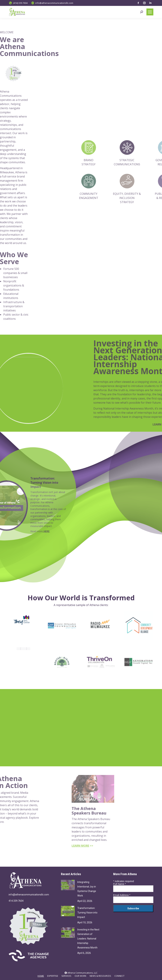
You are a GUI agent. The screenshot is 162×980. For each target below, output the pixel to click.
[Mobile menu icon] (150, 12)
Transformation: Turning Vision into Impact (87, 913)
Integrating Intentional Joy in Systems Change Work (87, 889)
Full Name (120, 884)
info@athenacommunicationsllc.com (29, 895)
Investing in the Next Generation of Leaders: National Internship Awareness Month (88, 939)
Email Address (122, 895)
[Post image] (68, 885)
